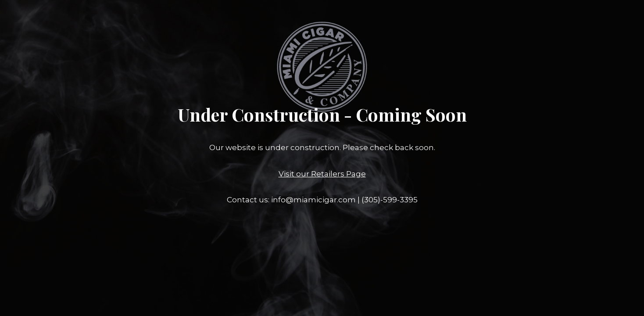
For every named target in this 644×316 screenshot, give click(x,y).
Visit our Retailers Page (322, 174)
